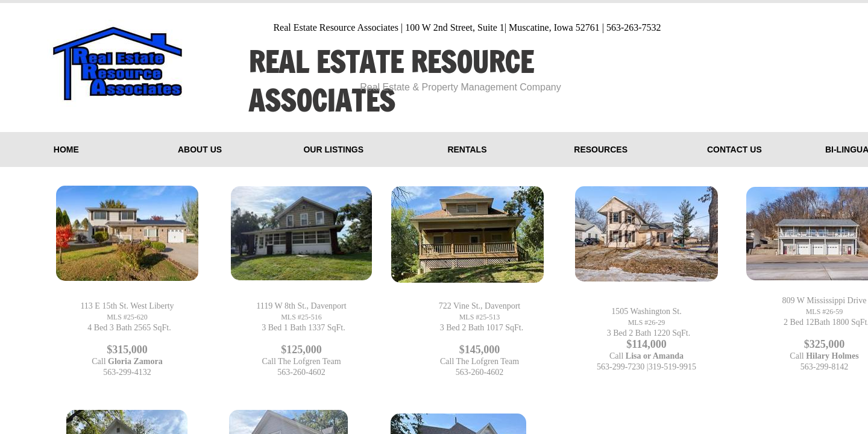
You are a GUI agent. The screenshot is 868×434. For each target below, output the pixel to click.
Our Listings (333, 149)
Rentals (467, 149)
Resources (601, 149)
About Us (200, 149)
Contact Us (734, 149)
